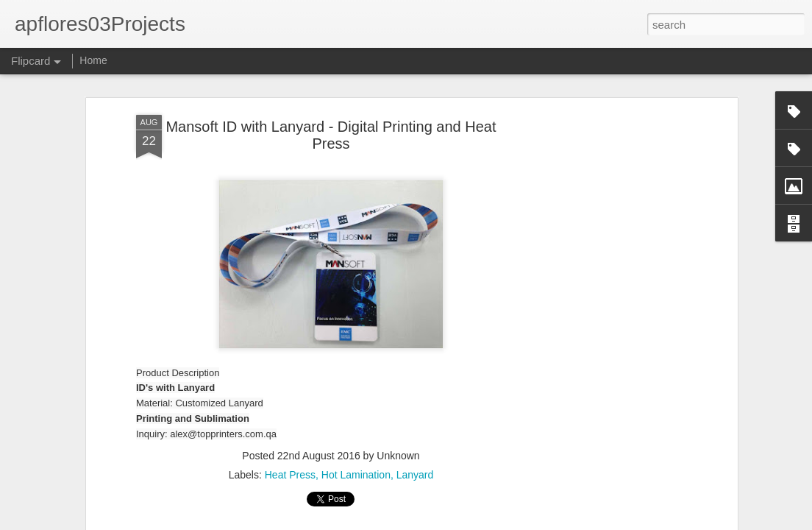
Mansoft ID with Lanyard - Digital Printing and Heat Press (331, 135)
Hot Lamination (356, 475)
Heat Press (290, 475)
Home (93, 60)
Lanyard (415, 475)
